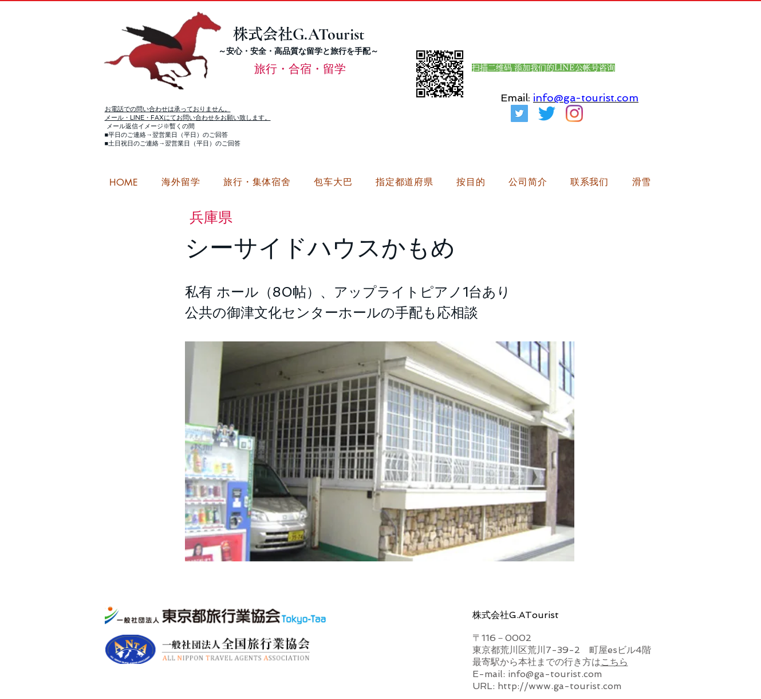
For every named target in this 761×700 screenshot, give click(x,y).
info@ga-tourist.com (586, 98)
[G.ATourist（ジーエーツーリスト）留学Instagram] (574, 113)
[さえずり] (547, 113)
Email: (515, 98)
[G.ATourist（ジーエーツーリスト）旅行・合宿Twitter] (519, 113)
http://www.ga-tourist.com (559, 686)
